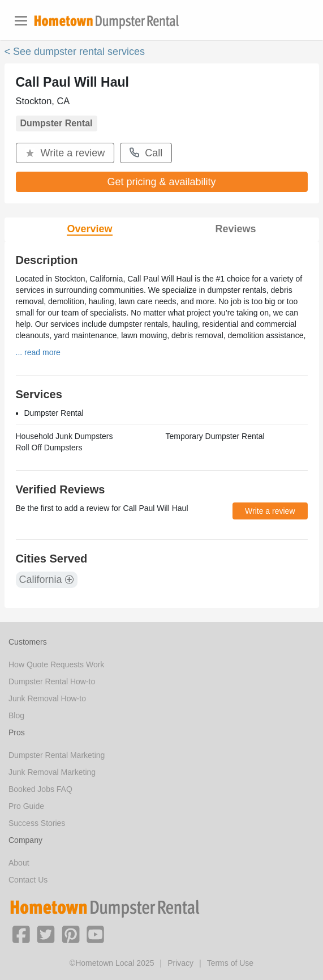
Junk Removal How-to (47, 698)
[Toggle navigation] (21, 21)
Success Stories (37, 823)
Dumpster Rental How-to (52, 681)
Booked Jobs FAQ (40, 789)
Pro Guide (26, 806)
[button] (21, 934)
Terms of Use (230, 963)
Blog (16, 715)
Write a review (65, 153)
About (19, 863)
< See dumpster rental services (75, 52)
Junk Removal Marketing (52, 772)
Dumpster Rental (57, 123)
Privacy (180, 963)
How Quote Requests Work (56, 664)
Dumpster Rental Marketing (57, 755)
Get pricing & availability (161, 182)
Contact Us (28, 880)
